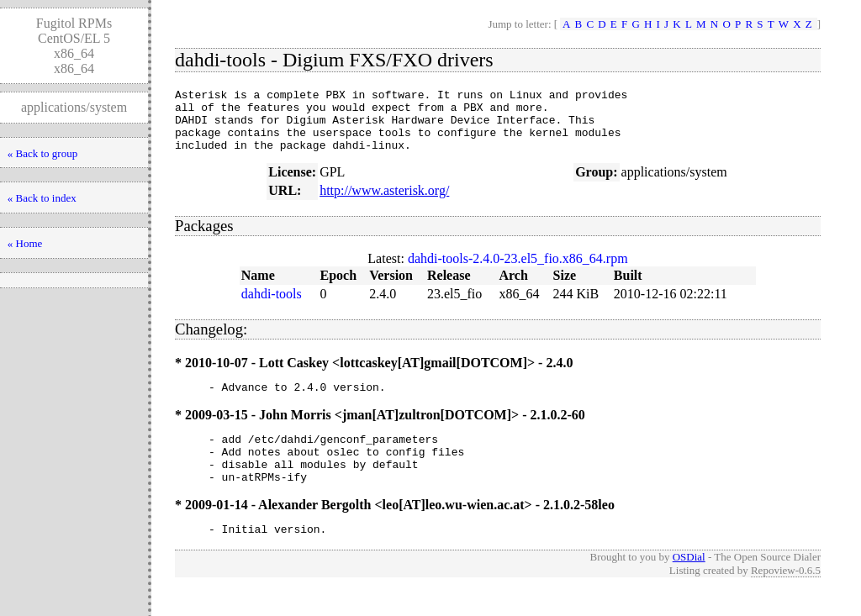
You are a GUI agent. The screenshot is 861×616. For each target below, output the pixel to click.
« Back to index (42, 198)
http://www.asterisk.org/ (384, 203)
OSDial (689, 584)
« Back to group (42, 153)
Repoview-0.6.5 (786, 598)
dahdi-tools (272, 306)
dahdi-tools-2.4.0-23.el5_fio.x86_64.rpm (518, 271)
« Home (25, 243)
